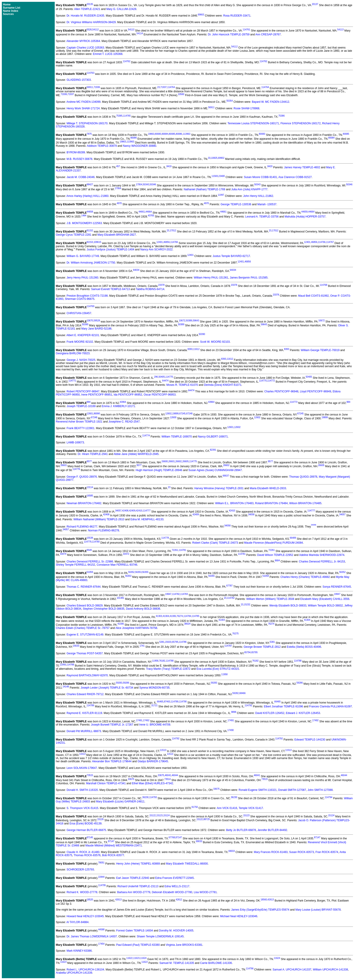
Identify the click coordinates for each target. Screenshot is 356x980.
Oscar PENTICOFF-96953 (160, 395)
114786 (183, 642)
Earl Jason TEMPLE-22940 (133, 878)
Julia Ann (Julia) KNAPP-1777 (249, 189)
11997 (221, 195)
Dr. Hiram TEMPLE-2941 (93, 454)
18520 (90, 900)
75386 (282, 116)
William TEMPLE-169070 (177, 437)
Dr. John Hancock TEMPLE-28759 (229, 34)
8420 (270, 166)
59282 (235, 693)
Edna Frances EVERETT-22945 (175, 878)
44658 (90, 212)
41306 (173, 616)
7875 (89, 134)
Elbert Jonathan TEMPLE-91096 (283, 706)
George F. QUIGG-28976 (82, 477)
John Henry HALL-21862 (258, 196)
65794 (247, 652)
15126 (101, 819)
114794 (328, 797)
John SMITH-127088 (320, 790)
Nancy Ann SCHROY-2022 (156, 249)
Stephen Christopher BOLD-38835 (104, 609)
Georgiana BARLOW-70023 (73, 353)
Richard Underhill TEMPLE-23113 (138, 886)
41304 (166, 616)
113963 (187, 134)
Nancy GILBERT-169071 (213, 437)
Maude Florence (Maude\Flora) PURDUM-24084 (273, 543)
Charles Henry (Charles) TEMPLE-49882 (305, 577)
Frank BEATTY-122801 (80, 428)
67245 (182, 414)
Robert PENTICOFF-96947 (83, 391)
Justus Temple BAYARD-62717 (231, 256)
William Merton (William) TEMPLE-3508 (270, 599)
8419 (169, 166)
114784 (187, 616)
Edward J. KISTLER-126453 (303, 713)
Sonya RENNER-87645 (337, 587)
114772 (271, 381)
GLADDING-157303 (79, 80)
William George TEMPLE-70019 (320, 350)
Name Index (11, 11)
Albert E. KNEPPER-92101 (83, 335)
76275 (235, 634)
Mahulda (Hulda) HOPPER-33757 (305, 217)
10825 (214, 158)
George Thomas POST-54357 (85, 653)
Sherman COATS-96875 (80, 299)
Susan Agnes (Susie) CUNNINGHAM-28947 (215, 470)
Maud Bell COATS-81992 (313, 296)
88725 (207, 819)
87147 (179, 837)
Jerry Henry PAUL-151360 (82, 278)
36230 (146, 797)
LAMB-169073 (75, 442)
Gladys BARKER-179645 (153, 761)
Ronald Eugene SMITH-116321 (258, 790)
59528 (97, 321)
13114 (90, 487)
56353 (138, 572)
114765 (127, 116)
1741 (142, 646)
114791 (248, 705)
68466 (242, 693)
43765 (151, 216)
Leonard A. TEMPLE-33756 (262, 217)
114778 (165, 538)
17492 (146, 720)
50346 (153, 185)
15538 (90, 538)
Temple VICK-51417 (251, 808)
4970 (119, 203)
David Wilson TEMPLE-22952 (275, 555)
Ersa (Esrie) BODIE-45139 (85, 824)
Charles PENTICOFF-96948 (281, 391)
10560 (181, 94)
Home (7, 5)
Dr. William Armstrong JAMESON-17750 (91, 263)
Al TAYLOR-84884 (78, 922)
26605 (185, 461)
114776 (76, 469)
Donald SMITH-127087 (292, 790)
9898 (234, 712)
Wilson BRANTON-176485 (305, 503)
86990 (97, 414)
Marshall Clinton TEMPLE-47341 (106, 783)
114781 (182, 550)
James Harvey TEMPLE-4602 (302, 167)
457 (118, 166)
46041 (168, 775)
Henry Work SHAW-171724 (83, 108)
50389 (189, 321)
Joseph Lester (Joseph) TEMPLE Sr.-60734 (107, 688)
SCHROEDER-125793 (80, 870)
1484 (84, 216)
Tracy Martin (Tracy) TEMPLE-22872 (168, 669)
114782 (176, 594)
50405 (162, 377)
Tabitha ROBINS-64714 (150, 289)
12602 (168, 414)
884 (89, 402)
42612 (179, 900)
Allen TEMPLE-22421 (87, 9)
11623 (136, 958)
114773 (294, 402)
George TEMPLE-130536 (236, 204)
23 (158, 87)
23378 (161, 285)
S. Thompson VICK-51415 (82, 808)
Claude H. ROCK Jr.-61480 (83, 852)
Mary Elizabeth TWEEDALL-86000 (187, 864)
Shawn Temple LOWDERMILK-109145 (160, 936)
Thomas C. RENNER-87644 (84, 587)
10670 (90, 321)
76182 (162, 661)
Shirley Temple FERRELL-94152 (75, 565)
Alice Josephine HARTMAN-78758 (136, 628)
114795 (102, 885)
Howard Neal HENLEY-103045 (85, 916)
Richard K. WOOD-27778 (82, 892)
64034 (136, 270)
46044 (175, 775)
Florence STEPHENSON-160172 (300, 123)
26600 (165, 461)
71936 (97, 87)
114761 (246, 30)
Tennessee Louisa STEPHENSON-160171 (253, 123)
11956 (63, 665)
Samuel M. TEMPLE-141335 (177, 963)
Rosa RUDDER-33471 (237, 16)
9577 (89, 461)
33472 (126, 554)
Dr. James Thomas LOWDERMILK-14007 (92, 936)
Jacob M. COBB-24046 (80, 177)
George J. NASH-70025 (81, 360)
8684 (277, 561)
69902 (221, 158)
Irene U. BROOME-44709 (155, 725)
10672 (182, 321)
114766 (174, 242)
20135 (90, 4)
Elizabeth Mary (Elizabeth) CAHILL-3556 (325, 599)
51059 (90, 572)
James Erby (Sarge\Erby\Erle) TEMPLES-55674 (260, 910)
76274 (180, 616)
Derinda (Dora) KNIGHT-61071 (223, 385)
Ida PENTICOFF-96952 (128, 395)
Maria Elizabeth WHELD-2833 (268, 488)
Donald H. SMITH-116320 (82, 790)
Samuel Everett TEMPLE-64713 (110, 289)
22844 (101, 877)
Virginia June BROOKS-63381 (184, 945)
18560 (264, 900)
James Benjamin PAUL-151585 (249, 278)
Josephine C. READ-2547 (124, 422)
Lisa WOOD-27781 (205, 892)
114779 (88, 542)
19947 (168, 594)
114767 (330, 242)
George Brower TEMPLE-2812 (262, 647)
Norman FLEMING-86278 (104, 530)
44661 (142, 212)
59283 (119, 683)
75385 (119, 116)
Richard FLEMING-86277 (82, 527)
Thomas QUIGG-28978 (303, 477)
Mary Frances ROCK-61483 (271, 852)
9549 (89, 550)
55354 (230, 101)
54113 (131, 30)
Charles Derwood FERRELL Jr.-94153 (322, 562)
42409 (132, 511)
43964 (123, 402)
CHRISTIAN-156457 (79, 313)
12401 (160, 242)
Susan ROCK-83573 (301, 852)
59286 (126, 683)
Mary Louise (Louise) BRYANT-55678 (318, 910)
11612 (196, 349)
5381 (162, 642)
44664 (149, 212)
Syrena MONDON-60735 (155, 688)
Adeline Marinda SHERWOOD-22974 (322, 555)
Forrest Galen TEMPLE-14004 (135, 931)
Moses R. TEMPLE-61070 (182, 385)
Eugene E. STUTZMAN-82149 (85, 635)
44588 (101, 930)
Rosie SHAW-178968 (246, 108)
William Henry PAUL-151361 (211, 278)
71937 (163, 87)
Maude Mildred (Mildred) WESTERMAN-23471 (114, 846)
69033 (199, 841)
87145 (90, 837)
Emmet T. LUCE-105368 (108, 54)
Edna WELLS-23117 (177, 886)
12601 (90, 414)
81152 (90, 231)
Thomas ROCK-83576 (87, 855)
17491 (139, 720)
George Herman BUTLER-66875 (86, 830)
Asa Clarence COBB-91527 (295, 177)
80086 (179, 134)
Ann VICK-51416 (227, 808)
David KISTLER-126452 (270, 713)
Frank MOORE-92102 (80, 342)
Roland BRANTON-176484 (271, 503)
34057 (118, 511)
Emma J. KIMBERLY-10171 (118, 406)
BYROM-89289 (76, 152)
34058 (251, 514)
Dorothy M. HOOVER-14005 (176, 931)
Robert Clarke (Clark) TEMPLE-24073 (215, 543)
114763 (90, 73)
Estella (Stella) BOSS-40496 (304, 647)
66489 (293, 538)
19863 (151, 134)
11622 (129, 958)
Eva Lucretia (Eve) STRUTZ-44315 (218, 669)
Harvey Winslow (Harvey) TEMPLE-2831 (219, 488)
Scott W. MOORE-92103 (215, 342)
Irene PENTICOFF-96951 (97, 395)
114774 (146, 436)
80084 (165, 134)
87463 (167, 702)
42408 (125, 511)
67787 (230, 586)
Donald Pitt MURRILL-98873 (84, 731)
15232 (247, 605)
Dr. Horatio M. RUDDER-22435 (85, 16)
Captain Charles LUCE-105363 (85, 48)
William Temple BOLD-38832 (325, 606)
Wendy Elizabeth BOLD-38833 (288, 606)
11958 (155, 661)
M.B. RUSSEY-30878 (79, 159)
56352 (131, 572)
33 (209, 158)
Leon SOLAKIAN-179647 (82, 768)
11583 (215, 176)
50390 (85, 324)
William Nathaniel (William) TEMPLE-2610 (99, 519)
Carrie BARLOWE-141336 (216, 963)
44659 (304, 212)
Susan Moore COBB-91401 (260, 177)
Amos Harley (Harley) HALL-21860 (88, 196)
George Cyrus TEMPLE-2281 (74, 235)
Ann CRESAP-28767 (268, 34)
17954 (139, 185)
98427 (90, 185)
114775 (193, 461)
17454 (101, 944)
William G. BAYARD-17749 (83, 256)
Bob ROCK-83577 (113, 855)
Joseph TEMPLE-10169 (81, 406)
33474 (63, 554)
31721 (154, 705)
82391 (213, 450)
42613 (119, 900)
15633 (168, 642)
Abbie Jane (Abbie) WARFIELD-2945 (136, 454)
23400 (222, 176)
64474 (165, 381)
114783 (184, 594)
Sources (8, 14)
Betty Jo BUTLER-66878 (241, 830)
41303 (159, 616)
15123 (160, 815)
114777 (147, 511)
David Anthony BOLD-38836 (143, 609)
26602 (179, 461)
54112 (96, 30)
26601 (172, 461)
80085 (172, 134)
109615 (97, 242)
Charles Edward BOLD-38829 (85, 606)
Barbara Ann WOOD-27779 (134, 892)
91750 (195, 807)
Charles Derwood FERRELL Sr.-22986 (90, 562)
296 (156, 377)
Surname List (12, 8)
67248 (189, 414)
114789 (175, 702)
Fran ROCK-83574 (327, 852)
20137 (315, 4)
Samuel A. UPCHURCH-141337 (292, 970)
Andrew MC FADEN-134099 (84, 102)
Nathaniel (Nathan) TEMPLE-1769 (204, 189)
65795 (175, 642)
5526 (89, 30)
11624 (143, 958)
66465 (160, 702)
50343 (146, 185)
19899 (176, 414)
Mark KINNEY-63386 (79, 951)
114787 (228, 646)
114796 (250, 969)
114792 (176, 739)
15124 (166, 815)
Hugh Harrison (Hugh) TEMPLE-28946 (159, 470)
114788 (170, 661)
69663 (201, 15)
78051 (101, 863)
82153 (90, 242)
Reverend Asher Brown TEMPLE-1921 (79, 422)
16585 (90, 496)
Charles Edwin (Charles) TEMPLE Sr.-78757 (83, 628)
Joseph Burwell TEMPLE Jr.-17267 (112, 725)
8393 (190, 349)
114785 (195, 616)
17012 (173, 231)
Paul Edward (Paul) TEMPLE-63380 (138, 945)
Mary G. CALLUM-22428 (121, 9)
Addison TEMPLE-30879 (102, 146)
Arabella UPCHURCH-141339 (74, 973)
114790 (183, 702)
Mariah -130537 (267, 204)
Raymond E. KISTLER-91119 (84, 713)
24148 (66, 687)
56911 (90, 87)
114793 (153, 797)
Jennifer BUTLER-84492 (272, 830)
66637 (226, 476)
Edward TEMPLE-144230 (310, 740)
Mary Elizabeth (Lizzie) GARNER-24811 (120, 802)
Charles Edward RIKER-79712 (85, 694)
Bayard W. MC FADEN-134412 (271, 102)
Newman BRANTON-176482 (84, 503)
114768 (323, 285)
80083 (158, 134)
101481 (120, 598)
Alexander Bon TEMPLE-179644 (112, 761)
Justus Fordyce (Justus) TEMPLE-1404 (110, 249)
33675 (161, 775)
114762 (127, 61)
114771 (72, 381)
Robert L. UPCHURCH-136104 (85, 970)
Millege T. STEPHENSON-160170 (87, 123)
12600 (173, 417)
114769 (90, 306)
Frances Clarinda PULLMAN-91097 (330, 706)
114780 (96, 542)
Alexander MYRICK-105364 (83, 41)
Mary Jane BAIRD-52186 (96, 329)
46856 (167, 242)
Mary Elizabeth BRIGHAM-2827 (117, 235)
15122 (153, 815)
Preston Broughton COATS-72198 (87, 296)
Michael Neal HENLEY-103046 (239, 916)
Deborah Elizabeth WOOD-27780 (172, 892)
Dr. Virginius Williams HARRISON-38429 (91, 22)
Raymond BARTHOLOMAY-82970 (87, 675)
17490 (231, 730)
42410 (139, 511)
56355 (145, 572)
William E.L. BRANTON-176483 (234, 503)
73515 (90, 775)
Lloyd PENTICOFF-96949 (315, 391)
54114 (140, 33)
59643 (196, 321)
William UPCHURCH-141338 (330, 970)
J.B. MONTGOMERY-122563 (84, 223)
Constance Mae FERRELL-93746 (117, 565)
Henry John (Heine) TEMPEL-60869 (138, 864)
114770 (169, 377)
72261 (175, 550)
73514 (168, 779)
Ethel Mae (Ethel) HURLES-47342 (152, 783)
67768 (172, 837)
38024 (187, 624)
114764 (171, 87)
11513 (163, 750)
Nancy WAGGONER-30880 (140, 146)
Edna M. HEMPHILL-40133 (147, 519)
